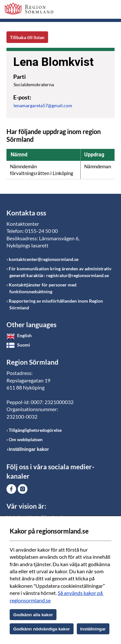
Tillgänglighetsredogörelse (35, 430)
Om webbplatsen (26, 439)
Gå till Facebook (11, 489)
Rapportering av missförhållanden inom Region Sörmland (56, 304)
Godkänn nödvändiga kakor (42, 629)
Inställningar (93, 629)
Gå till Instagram (23, 489)
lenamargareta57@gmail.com (43, 105)
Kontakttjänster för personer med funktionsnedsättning (43, 288)
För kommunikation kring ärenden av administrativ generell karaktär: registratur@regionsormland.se (60, 272)
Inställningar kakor (29, 449)
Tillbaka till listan (27, 37)
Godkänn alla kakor (33, 615)
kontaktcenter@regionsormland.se (44, 259)
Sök (94, 10)
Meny (110, 10)
